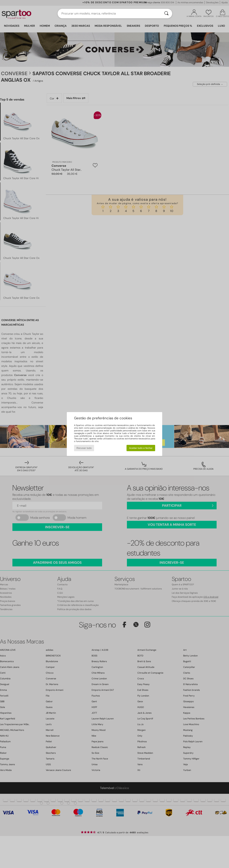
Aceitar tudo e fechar (141, 448)
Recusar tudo (84, 448)
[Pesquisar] (166, 14)
